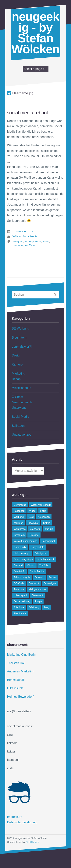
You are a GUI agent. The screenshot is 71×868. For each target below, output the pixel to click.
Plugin (38, 601)
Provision (19, 589)
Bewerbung (20, 505)
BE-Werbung (21, 328)
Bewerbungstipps (23, 559)
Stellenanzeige (22, 553)
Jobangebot (48, 541)
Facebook (19, 511)
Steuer (31, 565)
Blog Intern (19, 338)
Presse (52, 577)
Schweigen (50, 583)
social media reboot (27, 113)
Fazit (43, 511)
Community (20, 547)
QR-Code (19, 583)
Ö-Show (16, 236)
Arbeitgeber (41, 553)
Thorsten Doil (16, 663)
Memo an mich (22, 402)
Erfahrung (34, 607)
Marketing (19, 374)
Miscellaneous (21, 388)
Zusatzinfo (20, 571)
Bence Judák (16, 680)
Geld (31, 517)
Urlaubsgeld (20, 595)
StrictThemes (32, 842)
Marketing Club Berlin (22, 655)
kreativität (33, 523)
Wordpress (20, 529)
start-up (49, 529)
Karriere (17, 364)
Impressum (15, 817)
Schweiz (39, 577)
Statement (37, 595)
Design (17, 355)
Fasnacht (34, 583)
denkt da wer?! (22, 347)
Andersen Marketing (21, 671)
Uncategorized (22, 435)
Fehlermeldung (22, 601)
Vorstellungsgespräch (26, 541)
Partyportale (37, 547)
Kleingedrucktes (37, 589)
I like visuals (15, 688)
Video (32, 511)
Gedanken (44, 517)
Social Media (30, 236)
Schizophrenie (33, 241)
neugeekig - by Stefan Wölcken (35, 33)
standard (35, 529)
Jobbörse (19, 607)
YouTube (30, 245)
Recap (16, 379)
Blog (47, 607)
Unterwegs (19, 408)
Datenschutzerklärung (22, 822)
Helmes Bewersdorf (20, 697)
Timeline (34, 535)
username (18, 245)
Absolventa (20, 613)
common (19, 523)
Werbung (19, 517)
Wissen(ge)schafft (41, 505)
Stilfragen (18, 426)
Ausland (18, 565)
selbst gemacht (46, 559)
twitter (46, 241)
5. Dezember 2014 (23, 231)
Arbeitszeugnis (22, 577)
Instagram (18, 241)
